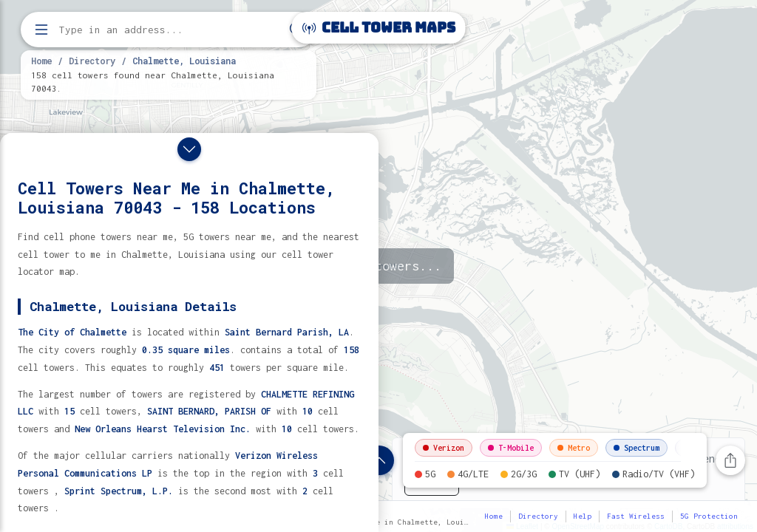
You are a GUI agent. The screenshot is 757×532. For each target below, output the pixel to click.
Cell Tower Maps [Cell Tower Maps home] (379, 28)
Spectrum (637, 448)
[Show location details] (379, 460)
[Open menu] (41, 30)
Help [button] (583, 516)
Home (41, 61)
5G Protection (709, 516)
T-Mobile (511, 448)
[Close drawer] (189, 149)
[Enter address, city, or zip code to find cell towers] (170, 30)
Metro (574, 448)
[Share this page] (730, 460)
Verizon (444, 448)
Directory (92, 61)
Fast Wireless (636, 516)
